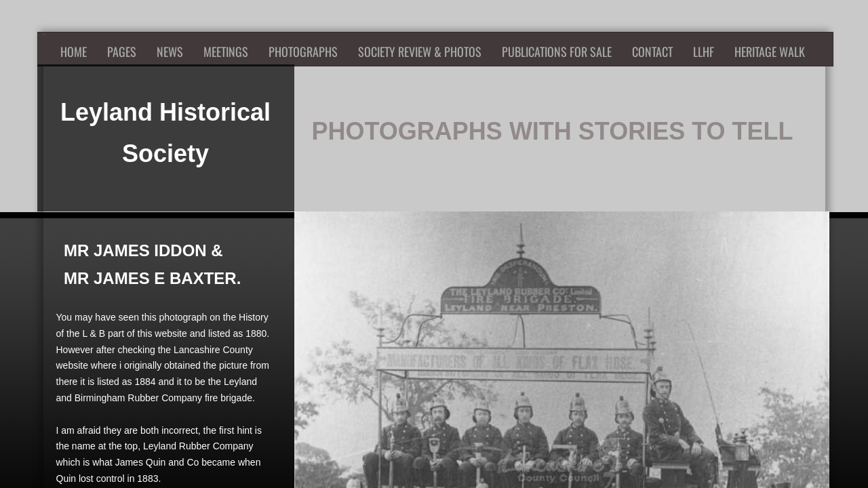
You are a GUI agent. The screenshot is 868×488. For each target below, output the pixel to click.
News (170, 52)
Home (74, 52)
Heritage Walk (770, 52)
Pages (122, 52)
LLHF (704, 52)
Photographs (303, 52)
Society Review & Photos (420, 52)
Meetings (226, 52)
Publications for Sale (557, 52)
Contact (652, 52)
